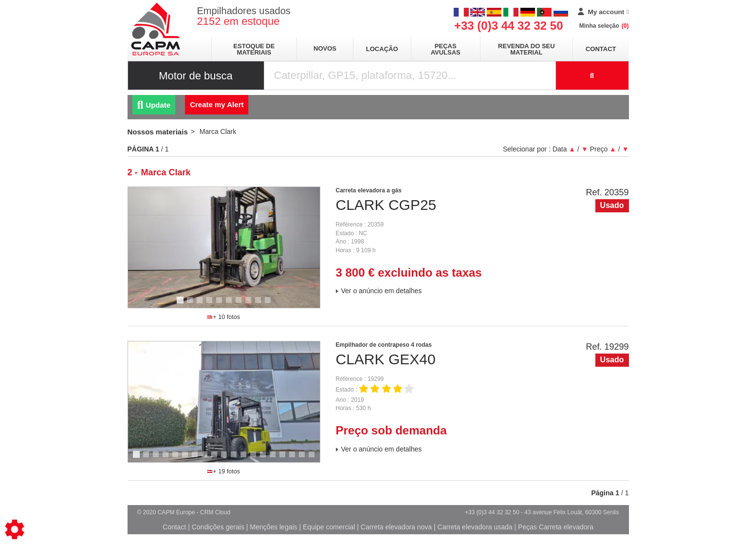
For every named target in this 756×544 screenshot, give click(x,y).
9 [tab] (259, 304)
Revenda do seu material (526, 49)
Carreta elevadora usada (475, 527)
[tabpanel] (224, 247)
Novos (325, 48)
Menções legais (273, 527)
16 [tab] (286, 459)
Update (154, 105)
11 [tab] (237, 459)
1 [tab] (182, 304)
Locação (382, 49)
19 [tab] (315, 459)
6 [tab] (230, 304)
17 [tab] (295, 459)
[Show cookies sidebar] (15, 529)
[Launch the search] (592, 75)
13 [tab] (257, 459)
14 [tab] (266, 459)
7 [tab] (240, 304)
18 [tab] (305, 459)
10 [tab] (271, 304)
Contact (601, 49)
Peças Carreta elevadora (556, 527)
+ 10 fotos (224, 317)
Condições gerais (218, 527)
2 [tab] (191, 304)
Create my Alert (217, 104)
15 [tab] (276, 459)
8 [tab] (250, 304)
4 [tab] (211, 304)
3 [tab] (201, 304)
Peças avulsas (446, 49)
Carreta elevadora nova (396, 527)
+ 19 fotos (224, 471)
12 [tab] (247, 459)
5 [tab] (221, 304)
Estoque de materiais (254, 49)
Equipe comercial (329, 527)
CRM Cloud (215, 512)
